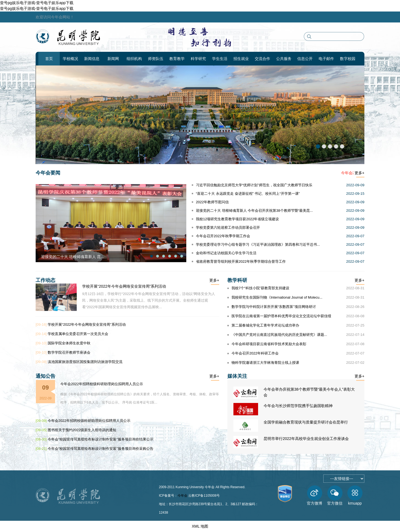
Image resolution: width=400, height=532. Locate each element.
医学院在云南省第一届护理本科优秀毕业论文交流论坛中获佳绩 (281, 316)
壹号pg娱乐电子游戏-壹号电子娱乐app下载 (37, 3)
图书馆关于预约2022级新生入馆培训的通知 (82, 430)
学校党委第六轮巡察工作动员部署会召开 (228, 228)
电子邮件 (326, 59)
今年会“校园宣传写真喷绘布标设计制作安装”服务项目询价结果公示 (101, 439)
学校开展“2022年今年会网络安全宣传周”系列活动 (124, 286)
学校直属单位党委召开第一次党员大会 (78, 334)
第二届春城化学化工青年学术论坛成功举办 (265, 325)
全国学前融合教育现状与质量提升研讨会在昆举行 (306, 422)
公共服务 (284, 59)
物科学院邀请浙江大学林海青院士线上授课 (265, 363)
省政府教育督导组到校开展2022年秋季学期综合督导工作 (241, 261)
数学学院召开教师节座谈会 (69, 352)
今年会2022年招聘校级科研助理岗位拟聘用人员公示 (102, 384)
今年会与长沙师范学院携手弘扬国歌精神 (298, 406)
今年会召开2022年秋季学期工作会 (223, 236)
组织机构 (134, 59)
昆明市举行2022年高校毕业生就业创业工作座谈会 (306, 439)
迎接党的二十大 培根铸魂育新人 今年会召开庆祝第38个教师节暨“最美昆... (254, 211)
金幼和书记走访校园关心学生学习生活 (226, 253)
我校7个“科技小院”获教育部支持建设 (260, 288)
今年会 (182, 496)
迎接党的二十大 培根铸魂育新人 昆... (72, 257)
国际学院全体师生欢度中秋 (69, 343)
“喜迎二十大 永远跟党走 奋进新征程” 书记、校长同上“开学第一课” (248, 194)
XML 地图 (200, 526)
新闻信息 (92, 59)
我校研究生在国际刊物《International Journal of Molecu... (277, 297)
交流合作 (262, 59)
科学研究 (198, 59)
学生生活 (220, 59)
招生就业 (241, 59)
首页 (49, 59)
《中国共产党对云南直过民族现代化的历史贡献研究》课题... (279, 335)
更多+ (359, 173)
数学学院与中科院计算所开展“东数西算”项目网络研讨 (274, 307)
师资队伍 (156, 59)
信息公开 (305, 59)
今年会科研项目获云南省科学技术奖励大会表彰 (269, 344)
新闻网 (113, 59)
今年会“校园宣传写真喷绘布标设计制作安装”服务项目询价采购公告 (101, 449)
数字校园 (348, 59)
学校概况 (70, 59)
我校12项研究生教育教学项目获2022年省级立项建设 (237, 219)
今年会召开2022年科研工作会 (255, 353)
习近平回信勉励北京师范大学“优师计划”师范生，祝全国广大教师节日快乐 (254, 185)
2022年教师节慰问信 (212, 202)
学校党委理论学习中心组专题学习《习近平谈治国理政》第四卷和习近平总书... (258, 244)
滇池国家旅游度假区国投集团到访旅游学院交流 (85, 362)
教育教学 (177, 59)
